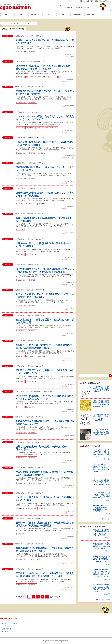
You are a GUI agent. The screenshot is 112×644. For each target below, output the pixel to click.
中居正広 (108, 538)
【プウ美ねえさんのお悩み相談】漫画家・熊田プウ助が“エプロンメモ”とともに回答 (101, 389)
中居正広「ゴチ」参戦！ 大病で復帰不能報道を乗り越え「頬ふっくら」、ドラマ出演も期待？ (102, 533)
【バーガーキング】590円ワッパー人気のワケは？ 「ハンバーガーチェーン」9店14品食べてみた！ (102, 482)
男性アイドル (35, 15)
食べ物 (108, 474)
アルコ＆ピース (32, 77)
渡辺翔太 (20, 77)
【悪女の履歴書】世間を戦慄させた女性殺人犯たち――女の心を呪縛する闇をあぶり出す (101, 404)
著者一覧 (5, 632)
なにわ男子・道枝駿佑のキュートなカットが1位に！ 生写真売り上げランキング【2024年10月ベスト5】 (102, 588)
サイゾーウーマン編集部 (68, 56)
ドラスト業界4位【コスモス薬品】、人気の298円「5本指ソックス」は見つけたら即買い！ (102, 495)
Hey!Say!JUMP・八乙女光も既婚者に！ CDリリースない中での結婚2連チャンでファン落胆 (102, 546)
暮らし (7, 15)
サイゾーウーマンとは (9, 623)
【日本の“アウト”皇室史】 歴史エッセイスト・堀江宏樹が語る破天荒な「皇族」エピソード (102, 432)
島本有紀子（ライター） (68, 81)
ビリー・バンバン (52, 128)
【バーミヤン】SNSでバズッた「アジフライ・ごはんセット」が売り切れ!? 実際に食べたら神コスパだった (101, 468)
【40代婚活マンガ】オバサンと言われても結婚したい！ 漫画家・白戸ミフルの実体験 (101, 417)
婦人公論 (33, 102)
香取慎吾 (20, 356)
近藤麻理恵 (21, 508)
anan (62, 77)
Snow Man (53, 77)
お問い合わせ (6, 629)
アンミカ (20, 128)
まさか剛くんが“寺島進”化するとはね (77, 7)
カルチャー (77, 15)
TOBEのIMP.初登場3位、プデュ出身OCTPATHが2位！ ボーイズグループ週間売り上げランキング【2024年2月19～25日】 (101, 573)
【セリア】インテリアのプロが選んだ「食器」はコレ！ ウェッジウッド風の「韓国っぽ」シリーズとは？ (101, 453)
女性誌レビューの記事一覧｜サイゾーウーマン (15, 7)
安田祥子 (40, 128)
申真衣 (43, 153)
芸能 (21, 15)
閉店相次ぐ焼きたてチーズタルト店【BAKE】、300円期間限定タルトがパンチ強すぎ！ (102, 508)
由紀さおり (30, 128)
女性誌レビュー (22, 52)
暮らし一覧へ (106, 519)
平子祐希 (43, 77)
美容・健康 (91, 15)
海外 (63, 15)
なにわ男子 (107, 594)
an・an (20, 407)
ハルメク (33, 52)
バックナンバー (7, 626)
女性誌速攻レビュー (23, 559)
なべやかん (43, 483)
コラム (49, 15)
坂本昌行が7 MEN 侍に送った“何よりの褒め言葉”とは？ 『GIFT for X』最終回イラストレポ (102, 559)
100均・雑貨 (107, 459)
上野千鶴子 (21, 204)
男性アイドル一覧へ (104, 600)
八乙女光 (108, 551)
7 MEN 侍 (107, 564)
